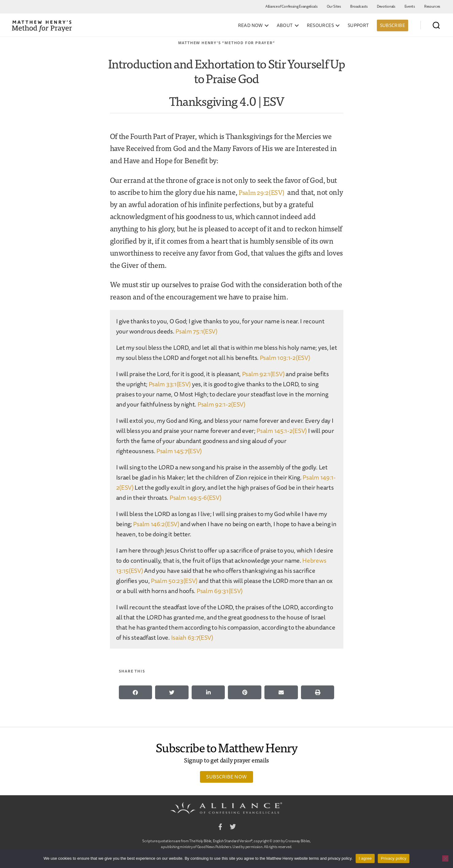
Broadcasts (359, 6)
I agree (365, 858)
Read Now (250, 25)
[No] (445, 858)
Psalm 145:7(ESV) (179, 451)
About (285, 25)
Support (358, 25)
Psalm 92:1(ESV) (263, 374)
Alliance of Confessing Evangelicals (291, 6)
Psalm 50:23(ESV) (174, 581)
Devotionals (386, 6)
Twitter (233, 828)
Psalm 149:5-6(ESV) (195, 498)
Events (410, 6)
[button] (136, 692)
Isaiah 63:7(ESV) (192, 637)
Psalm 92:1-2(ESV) (221, 404)
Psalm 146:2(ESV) (156, 524)
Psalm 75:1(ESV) (196, 331)
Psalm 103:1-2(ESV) (285, 358)
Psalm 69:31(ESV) (220, 591)
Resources (432, 6)
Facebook (220, 828)
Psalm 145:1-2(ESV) (282, 431)
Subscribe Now (226, 777)
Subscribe (392, 25)
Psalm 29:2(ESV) (265, 192)
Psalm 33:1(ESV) (170, 384)
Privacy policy (394, 858)
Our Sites (334, 6)
